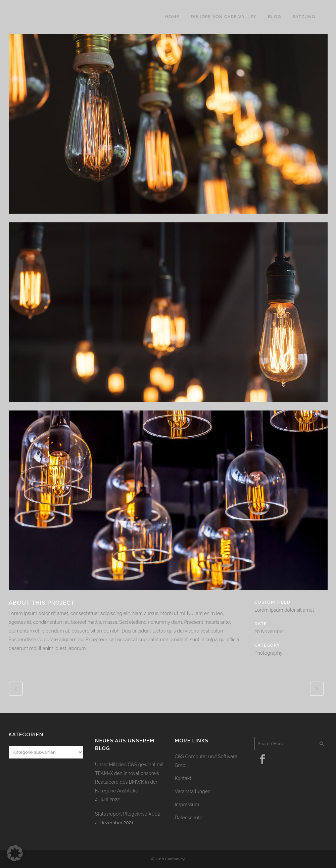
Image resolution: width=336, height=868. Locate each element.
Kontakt (183, 778)
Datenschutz (188, 818)
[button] (15, 853)
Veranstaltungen (193, 791)
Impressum (187, 805)
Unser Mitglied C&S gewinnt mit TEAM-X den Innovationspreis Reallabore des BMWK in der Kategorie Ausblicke (129, 778)
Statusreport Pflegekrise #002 (127, 814)
